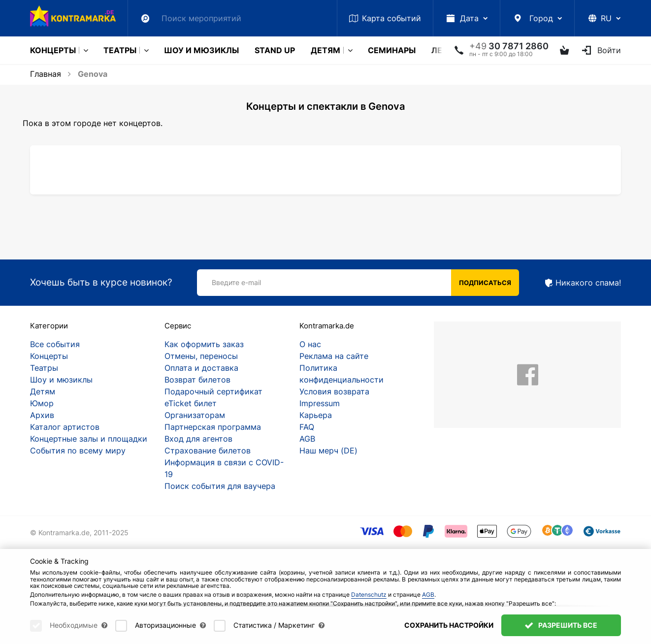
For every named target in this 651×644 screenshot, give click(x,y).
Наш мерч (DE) (328, 451)
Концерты (53, 50)
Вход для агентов (198, 439)
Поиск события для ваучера (220, 486)
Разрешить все (561, 629)
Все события (55, 344)
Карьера (316, 415)
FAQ (307, 427)
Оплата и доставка (201, 368)
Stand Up (275, 50)
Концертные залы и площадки (89, 439)
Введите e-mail (236, 282)
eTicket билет (191, 403)
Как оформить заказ (204, 344)
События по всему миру (78, 451)
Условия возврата (334, 391)
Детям (325, 50)
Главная (46, 74)
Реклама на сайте (334, 356)
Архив (42, 415)
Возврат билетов (197, 380)
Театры (120, 50)
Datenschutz (369, 599)
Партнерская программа (213, 427)
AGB (307, 439)
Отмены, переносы (201, 356)
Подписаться (485, 283)
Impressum (320, 403)
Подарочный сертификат (213, 391)
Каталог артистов (65, 427)
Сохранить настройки (449, 629)
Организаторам (195, 415)
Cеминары (392, 50)
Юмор (42, 403)
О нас (310, 344)
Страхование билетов (208, 451)
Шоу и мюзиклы (201, 50)
